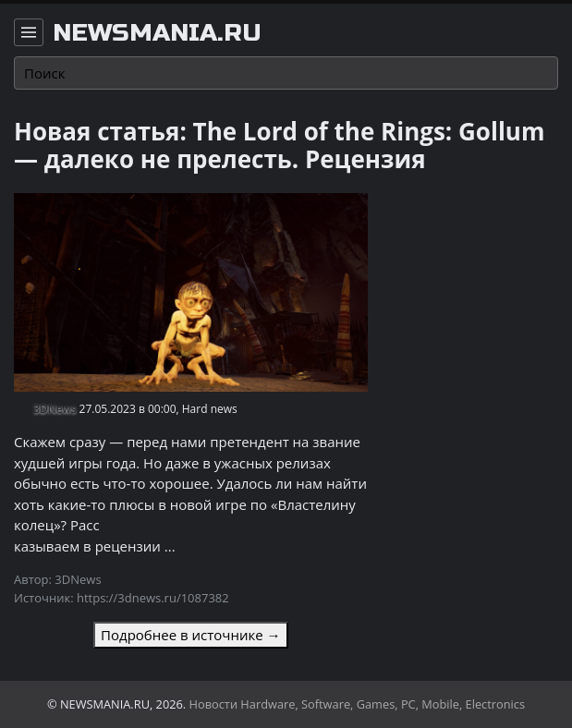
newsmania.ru (157, 33)
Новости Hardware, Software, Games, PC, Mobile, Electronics (358, 704)
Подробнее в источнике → (190, 635)
